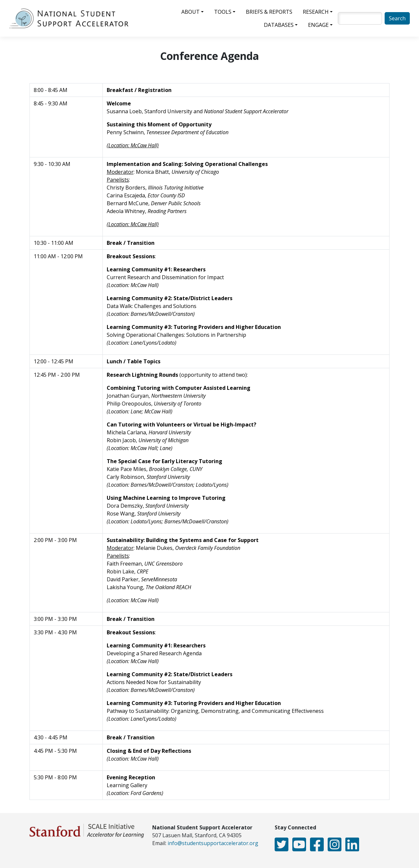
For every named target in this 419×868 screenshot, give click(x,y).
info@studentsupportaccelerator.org (213, 843)
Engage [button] (318, 25)
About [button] (191, 12)
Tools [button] (223, 12)
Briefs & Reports (269, 12)
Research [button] (316, 12)
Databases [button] (279, 25)
